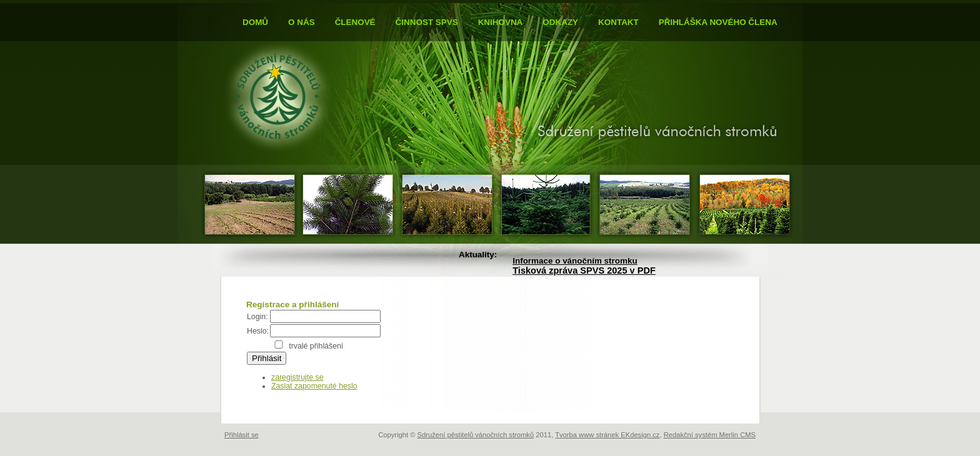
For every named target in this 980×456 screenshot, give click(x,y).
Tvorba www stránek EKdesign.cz (607, 435)
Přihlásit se (242, 435)
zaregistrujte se (297, 377)
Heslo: (258, 331)
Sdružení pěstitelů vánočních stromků (476, 435)
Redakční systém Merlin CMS (710, 435)
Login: (257, 317)
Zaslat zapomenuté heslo (314, 386)
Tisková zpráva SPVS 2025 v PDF (584, 270)
